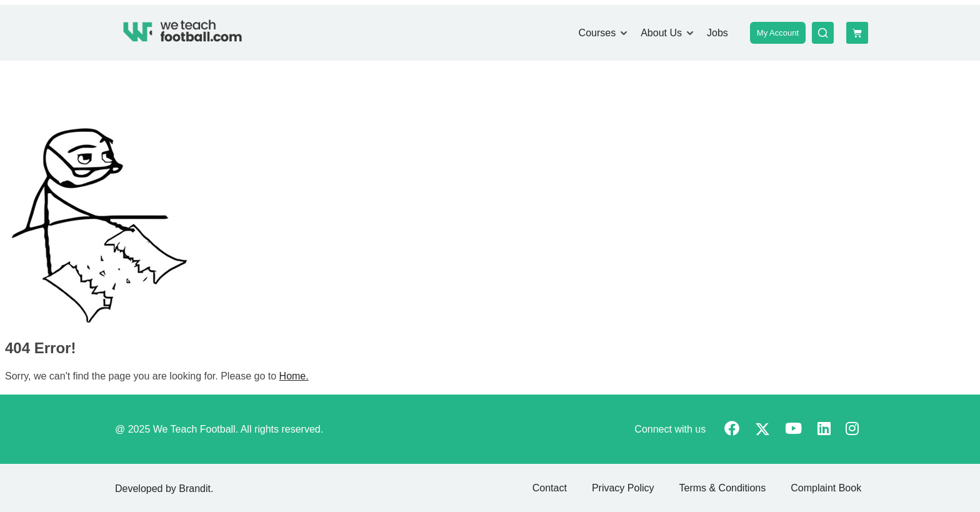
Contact (550, 488)
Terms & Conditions (722, 488)
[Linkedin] (824, 430)
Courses (597, 33)
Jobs (717, 33)
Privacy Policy (623, 488)
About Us (661, 33)
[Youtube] (793, 430)
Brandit (195, 489)
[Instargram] (852, 430)
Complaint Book (826, 488)
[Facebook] (732, 430)
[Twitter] (762, 430)
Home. (294, 376)
